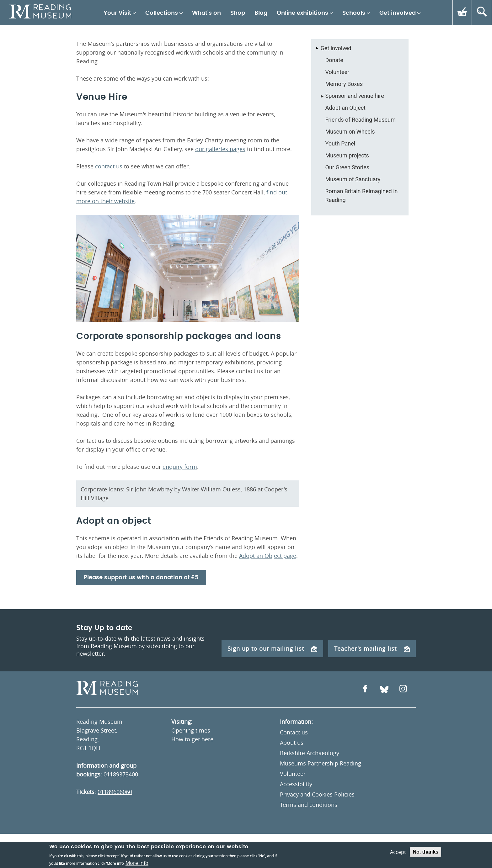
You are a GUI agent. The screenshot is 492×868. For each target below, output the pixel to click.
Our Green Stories (348, 167)
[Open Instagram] (403, 689)
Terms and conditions (309, 805)
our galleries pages (220, 149)
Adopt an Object (345, 108)
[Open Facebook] (365, 689)
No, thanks (425, 862)
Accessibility (296, 784)
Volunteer (337, 72)
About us (292, 743)
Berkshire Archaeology (310, 753)
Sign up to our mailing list (272, 648)
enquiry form (180, 467)
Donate (334, 60)
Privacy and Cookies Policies (317, 794)
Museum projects (347, 155)
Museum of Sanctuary (353, 179)
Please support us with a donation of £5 (141, 578)
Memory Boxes (344, 84)
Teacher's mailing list (372, 648)
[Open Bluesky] (384, 689)
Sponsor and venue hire (355, 96)
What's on (206, 13)
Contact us (294, 732)
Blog (261, 13)
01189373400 (121, 774)
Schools (354, 13)
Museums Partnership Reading (321, 763)
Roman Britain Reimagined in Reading (362, 196)
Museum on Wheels (350, 132)
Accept (398, 862)
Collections (162, 13)
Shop (238, 13)
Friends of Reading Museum (361, 120)
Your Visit (117, 13)
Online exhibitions (302, 13)
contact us (109, 166)
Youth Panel (340, 143)
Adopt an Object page (268, 556)
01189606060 (115, 792)
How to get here (192, 739)
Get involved (398, 13)
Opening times (191, 730)
